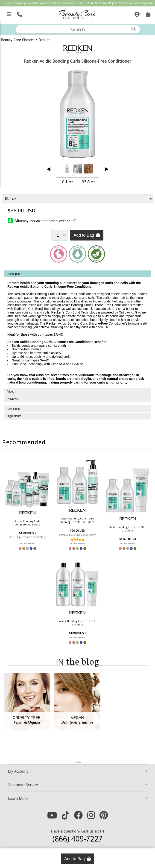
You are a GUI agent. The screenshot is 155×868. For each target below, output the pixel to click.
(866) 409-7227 (77, 839)
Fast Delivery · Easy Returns (77, 3)
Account (18, 771)
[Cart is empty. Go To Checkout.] (148, 13)
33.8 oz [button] (89, 182)
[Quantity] (60, 235)
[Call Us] (19, 13)
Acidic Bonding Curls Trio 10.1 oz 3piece (128, 529)
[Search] (134, 29)
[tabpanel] (77, 329)
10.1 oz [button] (66, 182)
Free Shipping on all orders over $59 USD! (33, 3)
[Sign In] (136, 13)
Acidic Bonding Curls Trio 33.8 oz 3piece (77, 623)
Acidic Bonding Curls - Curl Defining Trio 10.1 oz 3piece (77, 520)
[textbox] (78, 29)
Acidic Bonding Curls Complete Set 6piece (27, 523)
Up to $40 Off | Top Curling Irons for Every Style (124, 3)
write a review (28, 543)
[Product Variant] (78, 199)
